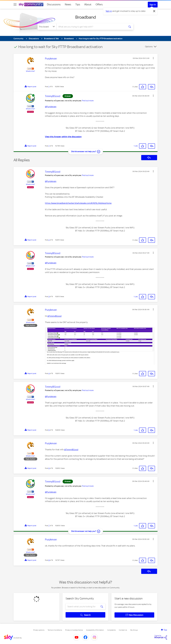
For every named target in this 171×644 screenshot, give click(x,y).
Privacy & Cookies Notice (74, 630)
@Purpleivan (51, 107)
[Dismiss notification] (154, 11)
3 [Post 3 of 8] (49, 297)
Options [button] (149, 47)
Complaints (111, 630)
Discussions (54, 4)
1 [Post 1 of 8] (49, 87)
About (88, 4)
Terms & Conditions (55, 630)
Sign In (153, 5)
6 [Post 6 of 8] (49, 468)
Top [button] (165, 630)
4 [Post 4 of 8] (49, 373)
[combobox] (91, 27)
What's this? (30, 71)
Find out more (88, 101)
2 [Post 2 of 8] (49, 240)
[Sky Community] (31, 4)
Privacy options (39, 630)
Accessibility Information (95, 630)
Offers (99, 4)
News (68, 4)
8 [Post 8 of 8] (49, 560)
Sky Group (134, 630)
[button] (153, 58)
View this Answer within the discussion (63, 137)
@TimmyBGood (54, 316)
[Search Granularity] (47, 27)
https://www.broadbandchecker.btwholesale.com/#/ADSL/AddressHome (78, 203)
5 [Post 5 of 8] (49, 430)
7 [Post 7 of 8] (49, 146)
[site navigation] (15, 4)
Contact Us (123, 630)
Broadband (86, 17)
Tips (78, 4)
